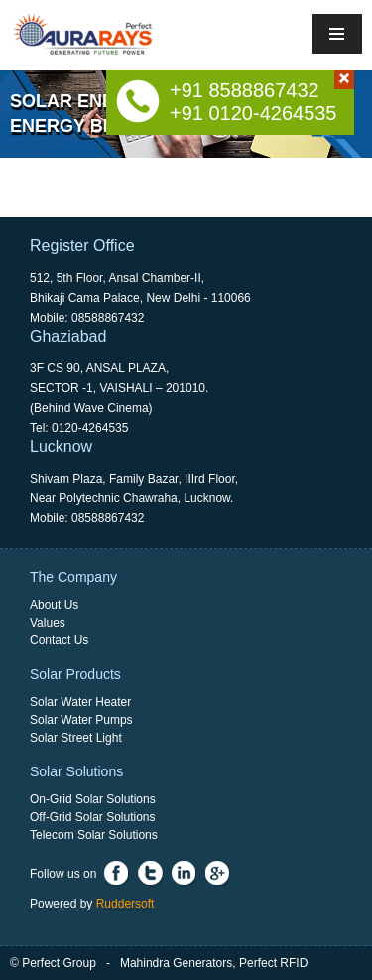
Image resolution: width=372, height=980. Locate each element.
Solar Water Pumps (81, 720)
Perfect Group (59, 963)
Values (48, 623)
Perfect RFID (273, 963)
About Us (54, 605)
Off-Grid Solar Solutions (93, 817)
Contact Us (59, 640)
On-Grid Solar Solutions (93, 799)
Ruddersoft (125, 904)
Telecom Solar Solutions (94, 835)
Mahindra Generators (176, 963)
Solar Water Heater (80, 702)
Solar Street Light (76, 738)
